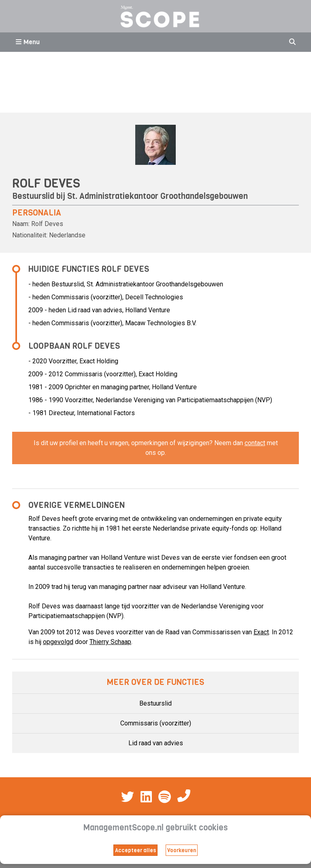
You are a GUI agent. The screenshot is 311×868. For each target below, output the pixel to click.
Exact (261, 632)
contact (255, 443)
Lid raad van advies (156, 743)
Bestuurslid (155, 703)
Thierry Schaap (110, 642)
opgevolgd (58, 642)
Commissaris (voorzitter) (156, 723)
